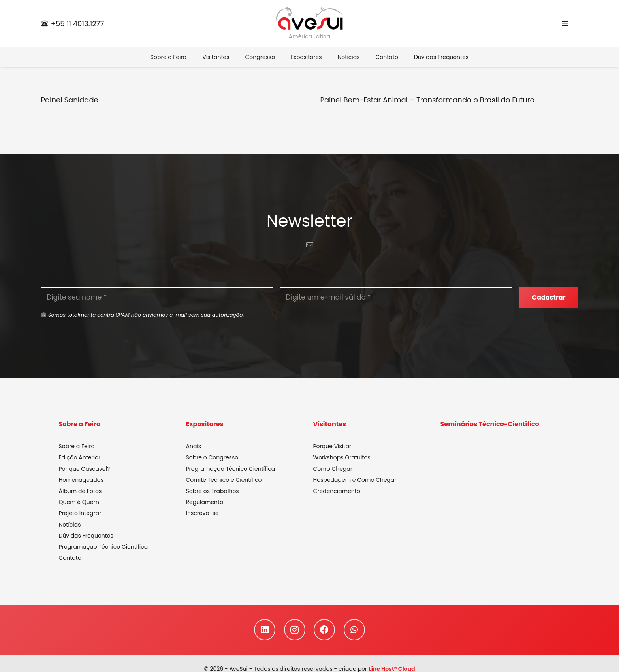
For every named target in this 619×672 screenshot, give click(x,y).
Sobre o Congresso (212, 458)
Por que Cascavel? (85, 469)
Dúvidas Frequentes (86, 536)
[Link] (310, 19)
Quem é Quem (79, 502)
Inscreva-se (202, 514)
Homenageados (81, 480)
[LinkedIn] (265, 630)
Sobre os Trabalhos (213, 491)
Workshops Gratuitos (342, 458)
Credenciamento (337, 491)
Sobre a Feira (77, 447)
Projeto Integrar (80, 514)
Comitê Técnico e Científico (224, 480)
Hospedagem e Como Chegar (355, 480)
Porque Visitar (332, 447)
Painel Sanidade (70, 100)
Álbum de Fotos (80, 491)
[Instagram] (295, 630)
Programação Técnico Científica (103, 547)
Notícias (70, 525)
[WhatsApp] (354, 630)
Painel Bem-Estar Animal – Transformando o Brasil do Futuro (428, 100)
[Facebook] (324, 630)
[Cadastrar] (549, 297)
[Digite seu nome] (157, 298)
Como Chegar (333, 469)
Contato (70, 558)
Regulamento (205, 502)
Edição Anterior (80, 458)
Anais (194, 447)
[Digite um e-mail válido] (396, 298)
